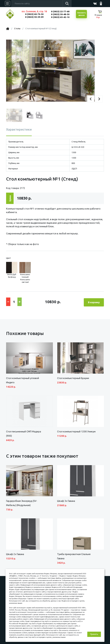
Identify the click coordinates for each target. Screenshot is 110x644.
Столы (17, 29)
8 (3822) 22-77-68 (60, 11)
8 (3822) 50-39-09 (34, 17)
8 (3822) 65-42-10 (60, 17)
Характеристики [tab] (19, 129)
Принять (94, 634)
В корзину (94, 301)
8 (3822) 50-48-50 (60, 14)
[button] (91, 99)
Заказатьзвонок (81, 14)
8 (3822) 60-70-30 (34, 14)
